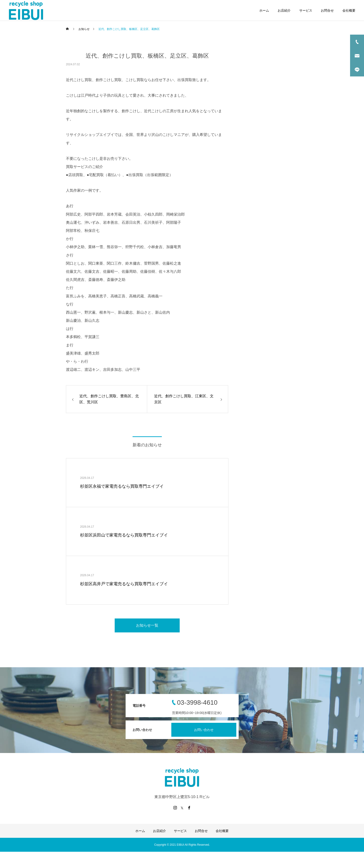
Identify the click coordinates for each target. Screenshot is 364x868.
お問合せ (327, 10)
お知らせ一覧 (147, 625)
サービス (306, 10)
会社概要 (349, 10)
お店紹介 (284, 10)
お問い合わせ (204, 730)
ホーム (264, 10)
